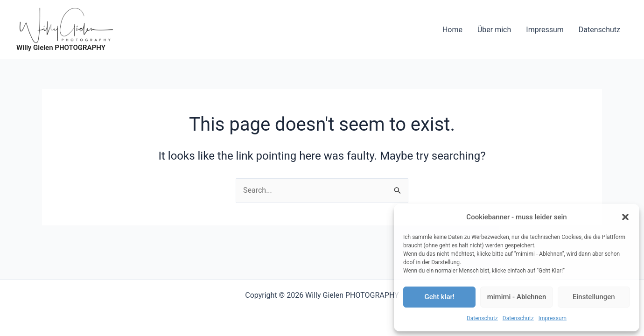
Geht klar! (440, 297)
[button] (625, 217)
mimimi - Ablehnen (517, 297)
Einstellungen (594, 297)
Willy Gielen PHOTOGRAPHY (61, 48)
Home (452, 30)
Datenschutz (482, 318)
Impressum (553, 318)
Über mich (494, 30)
